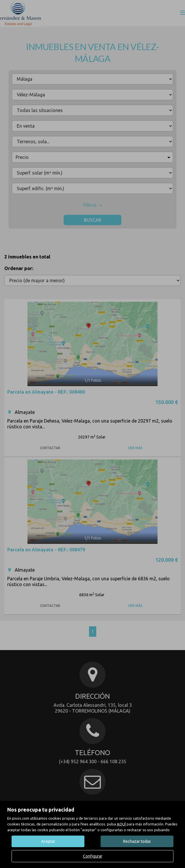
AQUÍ (121, 824)
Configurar (93, 856)
